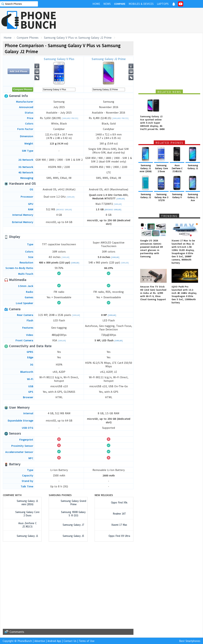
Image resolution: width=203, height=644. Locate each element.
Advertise (40, 641)
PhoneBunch (25, 641)
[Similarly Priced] (70, 118)
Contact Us (70, 641)
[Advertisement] (139, 20)
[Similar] (71, 197)
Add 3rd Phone (19, 71)
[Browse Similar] (64, 210)
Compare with (12, 495)
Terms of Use (87, 641)
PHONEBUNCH (38, 20)
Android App (54, 641)
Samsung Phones (60, 495)
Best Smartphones (190, 641)
